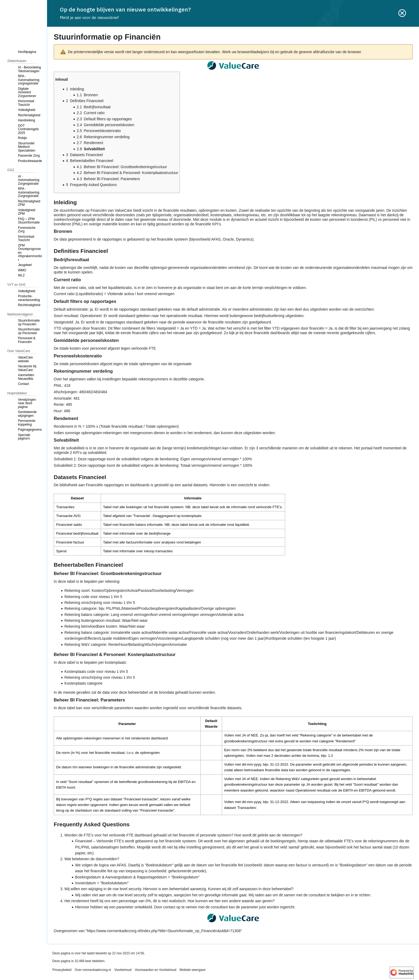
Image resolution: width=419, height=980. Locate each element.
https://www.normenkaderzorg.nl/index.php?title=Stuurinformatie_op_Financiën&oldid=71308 (164, 931)
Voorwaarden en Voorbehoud (155, 970)
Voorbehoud (123, 970)
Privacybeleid (62, 970)
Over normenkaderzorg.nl (93, 970)
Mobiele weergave (193, 970)
